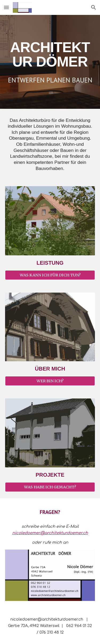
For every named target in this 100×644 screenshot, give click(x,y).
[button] (6, 7)
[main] (50, 54)
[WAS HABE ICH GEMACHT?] (50, 487)
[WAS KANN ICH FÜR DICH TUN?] (50, 275)
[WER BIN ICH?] (50, 381)
